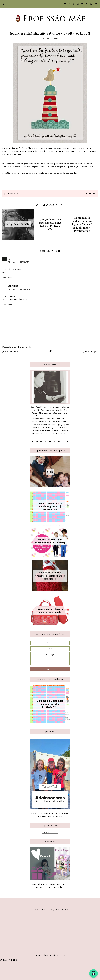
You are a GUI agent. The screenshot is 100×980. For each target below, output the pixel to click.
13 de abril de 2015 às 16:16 (19, 289)
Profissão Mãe (11, 194)
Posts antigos (90, 351)
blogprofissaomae (58, 910)
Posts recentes (10, 351)
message (50, 659)
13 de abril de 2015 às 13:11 (19, 262)
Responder (7, 278)
